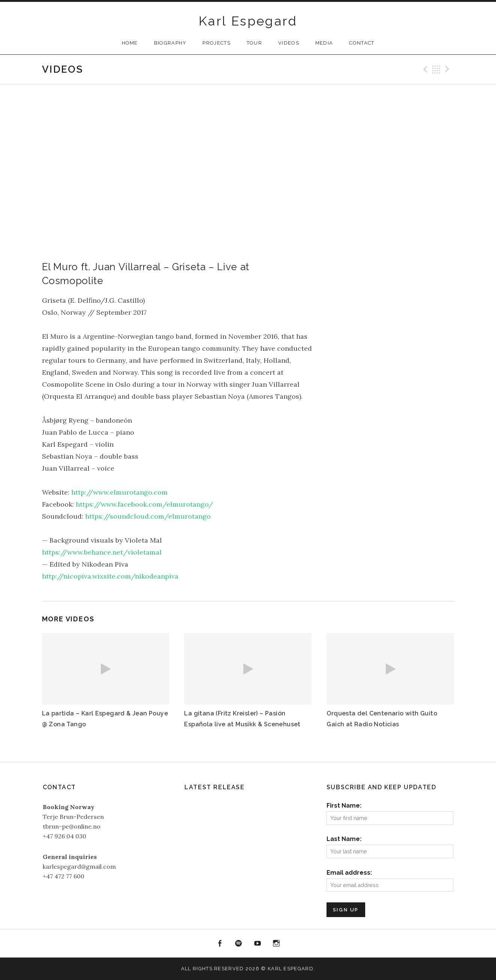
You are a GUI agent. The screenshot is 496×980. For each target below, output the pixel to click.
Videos (289, 43)
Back (436, 69)
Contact (362, 43)
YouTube (258, 944)
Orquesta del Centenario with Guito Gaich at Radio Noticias (382, 719)
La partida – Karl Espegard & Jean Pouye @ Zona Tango (105, 719)
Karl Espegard (248, 21)
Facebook (220, 944)
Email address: (349, 873)
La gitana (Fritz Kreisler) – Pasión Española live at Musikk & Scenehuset (242, 719)
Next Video (448, 69)
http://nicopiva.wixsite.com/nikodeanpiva (110, 576)
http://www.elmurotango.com (119, 492)
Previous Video (424, 69)
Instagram (277, 944)
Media (324, 43)
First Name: (344, 806)
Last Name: (344, 839)
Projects (216, 43)
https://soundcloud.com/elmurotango (148, 516)
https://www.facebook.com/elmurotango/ (144, 504)
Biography (170, 43)
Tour (254, 43)
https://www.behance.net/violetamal (102, 552)
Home (130, 43)
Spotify (238, 944)
